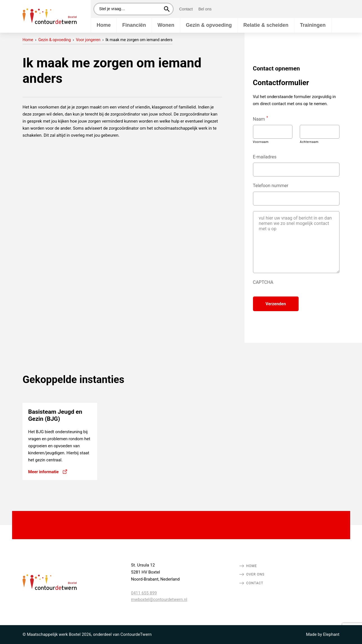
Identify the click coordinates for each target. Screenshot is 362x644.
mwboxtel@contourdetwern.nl (159, 599)
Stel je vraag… (112, 9)
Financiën (134, 25)
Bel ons (205, 9)
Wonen (166, 25)
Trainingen (313, 25)
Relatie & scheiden (266, 25)
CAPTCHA (263, 282)
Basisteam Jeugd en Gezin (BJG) (55, 415)
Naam (261, 119)
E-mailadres (265, 157)
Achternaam (309, 142)
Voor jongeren (88, 40)
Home (104, 25)
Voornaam (261, 142)
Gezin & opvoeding (209, 25)
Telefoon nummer (271, 186)
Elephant (331, 634)
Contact (186, 9)
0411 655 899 (144, 593)
